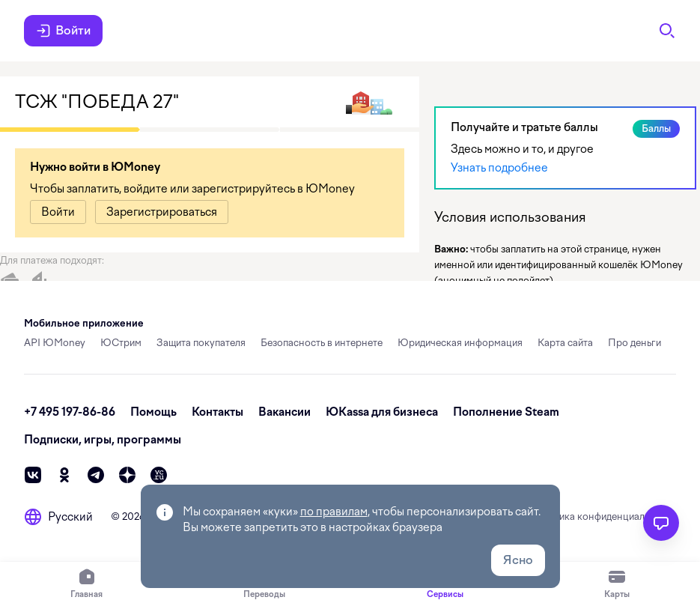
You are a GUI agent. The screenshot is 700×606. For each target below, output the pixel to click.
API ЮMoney (55, 343)
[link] (58, 212)
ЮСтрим (121, 343)
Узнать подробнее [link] (499, 168)
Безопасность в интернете (322, 343)
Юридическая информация (460, 343)
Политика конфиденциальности (603, 516)
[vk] (33, 475)
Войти (63, 31)
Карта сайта (565, 343)
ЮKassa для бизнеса (382, 412)
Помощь (153, 412)
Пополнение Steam (506, 412)
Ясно (518, 560)
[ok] (64, 475)
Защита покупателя (201, 343)
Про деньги (634, 343)
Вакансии (284, 412)
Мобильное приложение (84, 323)
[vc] (159, 475)
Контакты (217, 412)
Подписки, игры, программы (103, 440)
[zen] (127, 475)
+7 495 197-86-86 (70, 412)
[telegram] (96, 475)
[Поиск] (667, 31)
